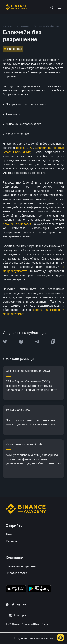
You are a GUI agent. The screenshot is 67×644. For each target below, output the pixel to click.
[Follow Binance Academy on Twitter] (13, 604)
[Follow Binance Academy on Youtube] (24, 604)
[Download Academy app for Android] (39, 589)
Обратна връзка (16, 573)
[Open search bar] (50, 7)
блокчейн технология (17, 224)
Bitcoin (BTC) (25, 148)
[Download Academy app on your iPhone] (16, 589)
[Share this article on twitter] (5, 342)
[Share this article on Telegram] (37, 342)
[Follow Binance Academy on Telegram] (19, 605)
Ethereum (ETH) (45, 148)
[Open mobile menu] (60, 7)
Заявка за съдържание (21, 566)
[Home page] (16, 7)
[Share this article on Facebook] (21, 342)
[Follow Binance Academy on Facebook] (7, 605)
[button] (60, 7)
